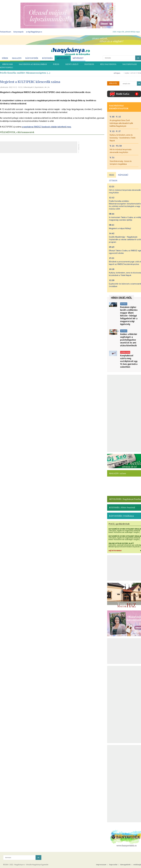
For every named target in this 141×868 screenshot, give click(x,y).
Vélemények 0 (29, 87)
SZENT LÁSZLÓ (72, 64)
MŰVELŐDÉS (63, 58)
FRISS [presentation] (112, 175)
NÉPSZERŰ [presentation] (123, 175)
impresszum (101, 865)
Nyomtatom (39, 87)
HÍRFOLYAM (7, 64)
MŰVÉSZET (78, 58)
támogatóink (125, 865)
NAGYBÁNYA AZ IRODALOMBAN (33, 64)
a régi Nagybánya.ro (34, 32)
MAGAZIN (17, 58)
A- (49, 87)
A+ (46, 87)
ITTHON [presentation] (113, 181)
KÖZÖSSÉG (47, 58)
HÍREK (5, 58)
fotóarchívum (6, 32)
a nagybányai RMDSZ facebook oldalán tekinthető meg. (47, 127)
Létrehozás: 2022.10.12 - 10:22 (11, 87)
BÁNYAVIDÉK (32, 58)
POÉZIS (56, 64)
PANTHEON (89, 64)
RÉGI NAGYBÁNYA (108, 64)
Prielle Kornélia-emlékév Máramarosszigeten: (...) (25, 73)
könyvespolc (19, 32)
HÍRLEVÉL (113, 83)
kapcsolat (113, 865)
